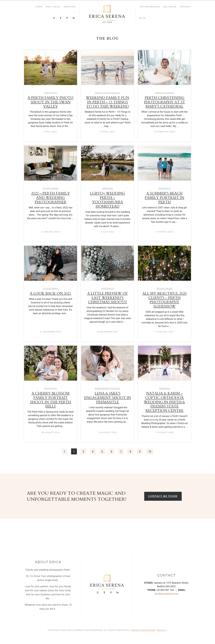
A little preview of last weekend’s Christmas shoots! (108, 298)
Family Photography (107, 93)
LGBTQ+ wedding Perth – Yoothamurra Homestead (108, 200)
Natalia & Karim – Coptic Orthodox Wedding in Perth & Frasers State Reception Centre (164, 402)
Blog (143, 18)
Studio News (51, 189)
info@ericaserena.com (166, 594)
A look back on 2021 (51, 293)
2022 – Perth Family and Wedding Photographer (51, 198)
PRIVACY (161, 630)
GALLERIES (170, 7)
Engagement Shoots (107, 389)
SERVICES (70, 7)
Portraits (50, 93)
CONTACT (186, 7)
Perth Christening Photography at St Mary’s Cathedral (164, 102)
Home (39, 7)
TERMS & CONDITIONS (143, 630)
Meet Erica (53, 7)
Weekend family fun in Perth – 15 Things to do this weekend (107, 102)
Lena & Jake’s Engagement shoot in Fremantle (107, 398)
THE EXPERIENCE (150, 7)
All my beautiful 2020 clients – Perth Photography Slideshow (164, 300)
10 (150, 451)
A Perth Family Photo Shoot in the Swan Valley (51, 102)
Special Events (164, 93)
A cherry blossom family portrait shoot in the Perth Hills (51, 400)
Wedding (107, 189)
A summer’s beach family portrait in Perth (165, 198)
